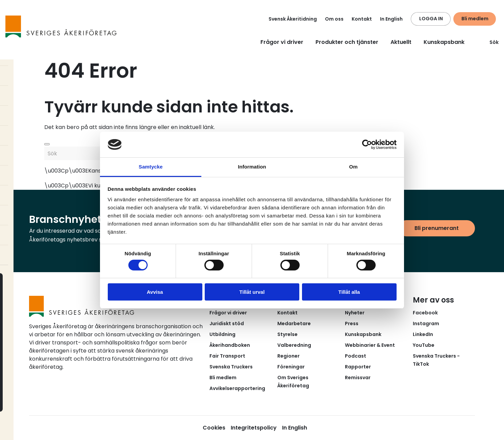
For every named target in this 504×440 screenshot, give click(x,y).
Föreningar (291, 367)
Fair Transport (227, 356)
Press (352, 323)
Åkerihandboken (230, 345)
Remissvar (358, 378)
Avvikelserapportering (237, 388)
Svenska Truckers (231, 367)
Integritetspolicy (254, 428)
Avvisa (155, 292)
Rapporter (358, 367)
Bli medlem (475, 19)
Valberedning (294, 345)
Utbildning (222, 334)
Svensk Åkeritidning (293, 19)
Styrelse (287, 334)
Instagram (426, 323)
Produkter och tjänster (347, 42)
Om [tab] (353, 167)
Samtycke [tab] (151, 167)
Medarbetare (294, 323)
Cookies (214, 428)
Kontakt (362, 19)
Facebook (425, 313)
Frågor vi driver (282, 42)
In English (391, 19)
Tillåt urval (252, 292)
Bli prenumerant (437, 228)
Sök (490, 42)
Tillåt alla (349, 292)
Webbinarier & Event (370, 345)
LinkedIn (423, 334)
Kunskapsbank (444, 42)
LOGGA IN (431, 19)
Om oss (334, 19)
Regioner (288, 356)
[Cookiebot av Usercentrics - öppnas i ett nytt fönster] (367, 145)
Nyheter (355, 313)
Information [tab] (252, 167)
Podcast (356, 356)
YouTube (424, 345)
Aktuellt (401, 42)
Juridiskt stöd (227, 323)
